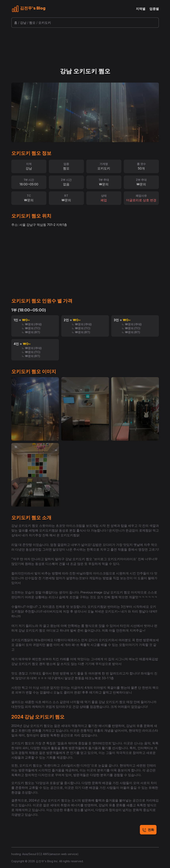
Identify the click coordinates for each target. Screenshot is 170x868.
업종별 (154, 9)
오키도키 (45, 23)
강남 (23, 23)
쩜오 (32, 23)
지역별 (141, 9)
